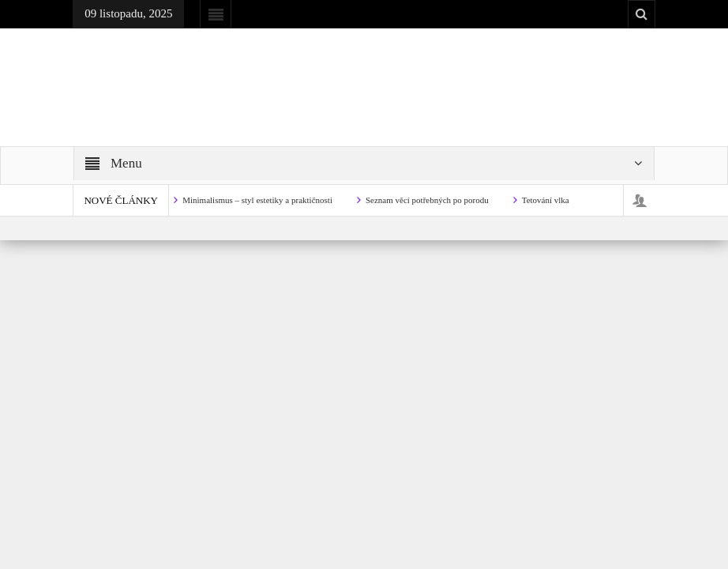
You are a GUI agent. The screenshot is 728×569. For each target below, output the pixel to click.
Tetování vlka (546, 200)
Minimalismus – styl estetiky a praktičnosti (257, 200)
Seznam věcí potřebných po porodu (427, 200)
